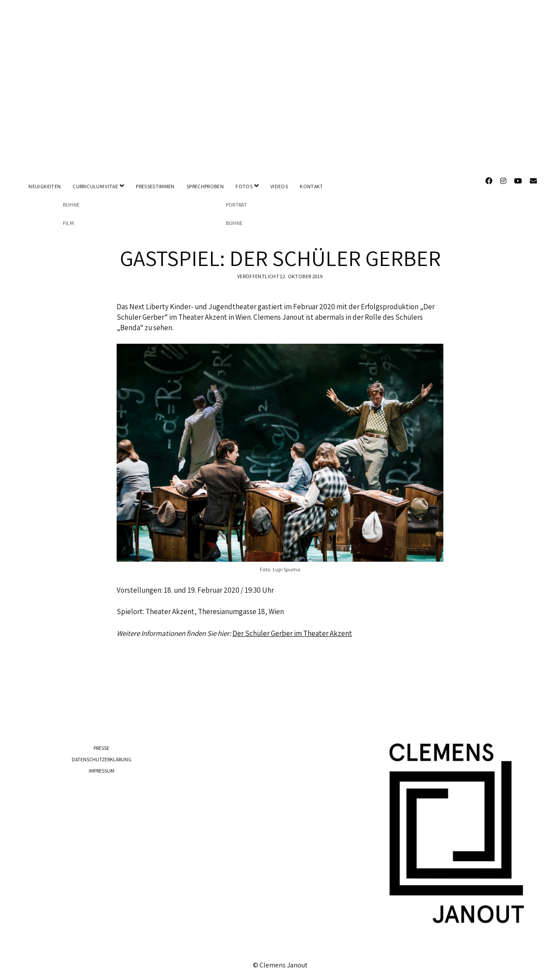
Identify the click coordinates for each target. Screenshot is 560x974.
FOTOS (244, 186)
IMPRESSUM (102, 764)
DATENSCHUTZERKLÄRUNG (102, 752)
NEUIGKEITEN (45, 186)
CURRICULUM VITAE (95, 186)
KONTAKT (311, 186)
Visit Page (280, 84)
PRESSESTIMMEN (155, 186)
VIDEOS (279, 186)
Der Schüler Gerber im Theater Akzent (292, 626)
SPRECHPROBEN (205, 186)
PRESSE (101, 741)
